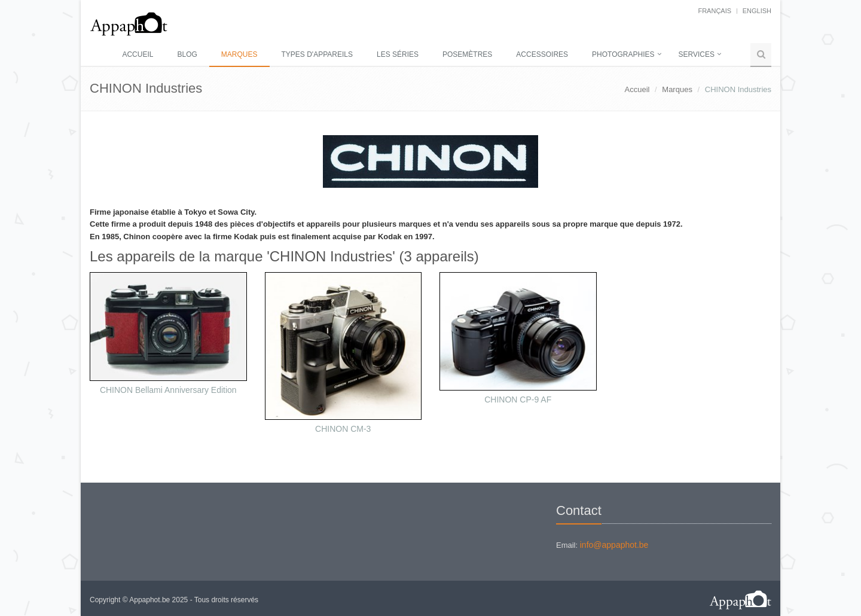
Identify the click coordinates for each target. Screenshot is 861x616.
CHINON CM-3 (343, 429)
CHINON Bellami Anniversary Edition (168, 390)
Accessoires (542, 54)
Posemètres (467, 54)
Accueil (138, 54)
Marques (239, 54)
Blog (187, 54)
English (757, 11)
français (715, 11)
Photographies (623, 54)
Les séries (398, 54)
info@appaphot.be (614, 545)
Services (697, 54)
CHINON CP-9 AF (518, 400)
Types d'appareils (317, 54)
